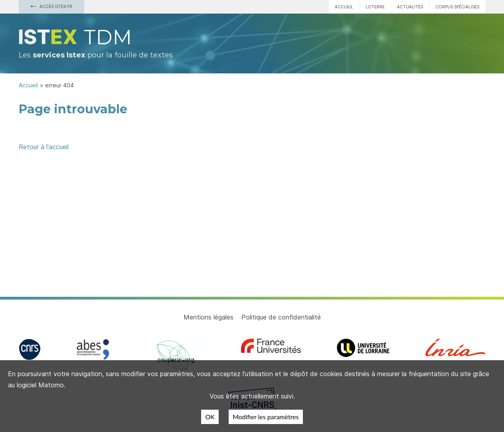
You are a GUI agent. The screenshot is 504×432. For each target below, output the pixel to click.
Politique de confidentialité (281, 317)
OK (210, 417)
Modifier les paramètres (266, 417)
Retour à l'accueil (44, 147)
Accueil (344, 7)
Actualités (410, 7)
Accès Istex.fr (51, 6)
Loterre (375, 7)
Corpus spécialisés (457, 7)
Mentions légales (209, 317)
